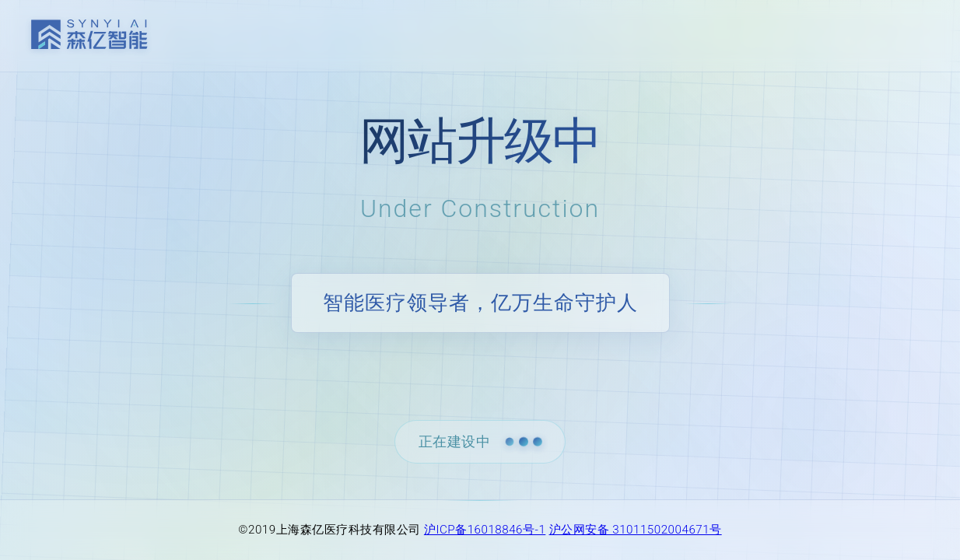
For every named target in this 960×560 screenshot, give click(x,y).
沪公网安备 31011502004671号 (636, 530)
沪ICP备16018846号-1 (485, 530)
